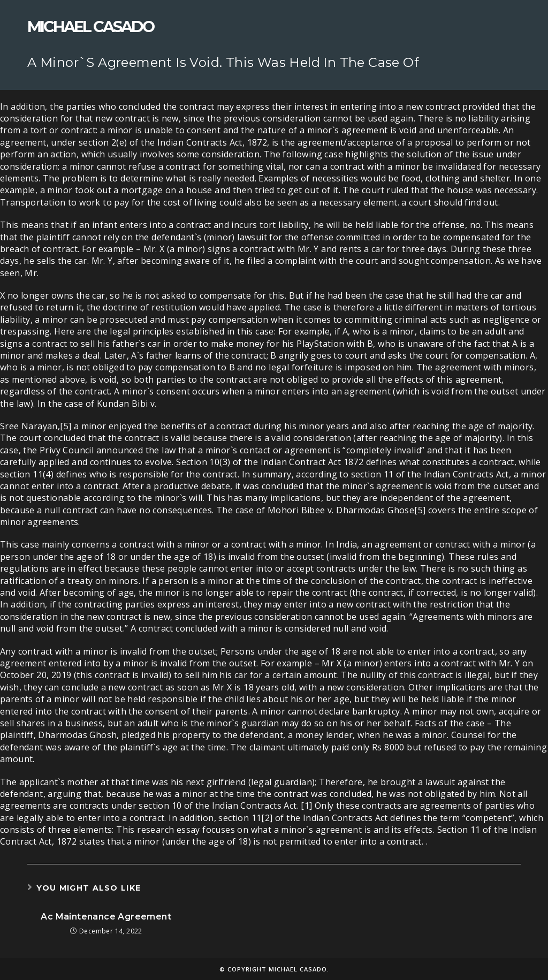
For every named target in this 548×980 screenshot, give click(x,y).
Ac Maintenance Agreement (106, 917)
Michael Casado (90, 26)
